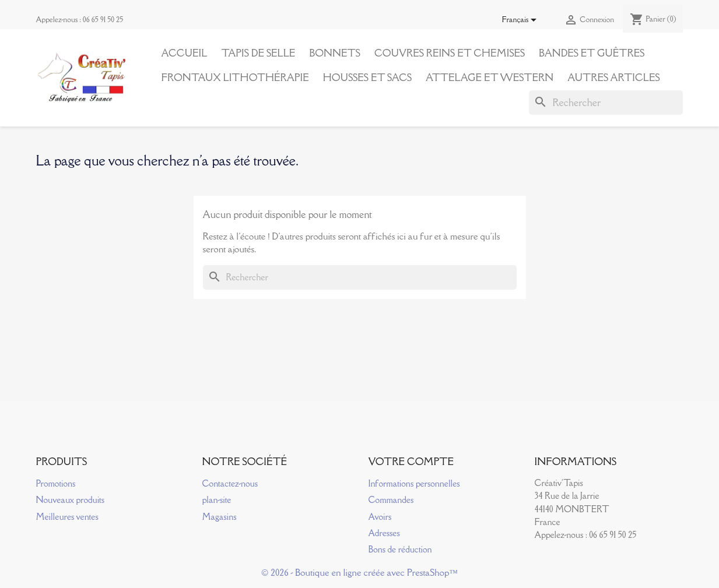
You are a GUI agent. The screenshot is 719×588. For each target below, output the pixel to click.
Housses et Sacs (367, 78)
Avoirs (380, 517)
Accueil (185, 53)
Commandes (391, 500)
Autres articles (613, 78)
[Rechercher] (606, 103)
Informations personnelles (414, 483)
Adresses (384, 533)
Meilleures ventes (67, 517)
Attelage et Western (490, 78)
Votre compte (411, 462)
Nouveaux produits (71, 500)
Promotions (56, 483)
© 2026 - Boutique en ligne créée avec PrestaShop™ (359, 572)
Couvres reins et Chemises (450, 53)
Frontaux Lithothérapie (235, 78)
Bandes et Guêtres (592, 53)
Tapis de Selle (258, 53)
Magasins (220, 517)
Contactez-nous (230, 483)
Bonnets (335, 53)
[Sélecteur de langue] (522, 20)
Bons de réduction (400, 549)
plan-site (217, 500)
